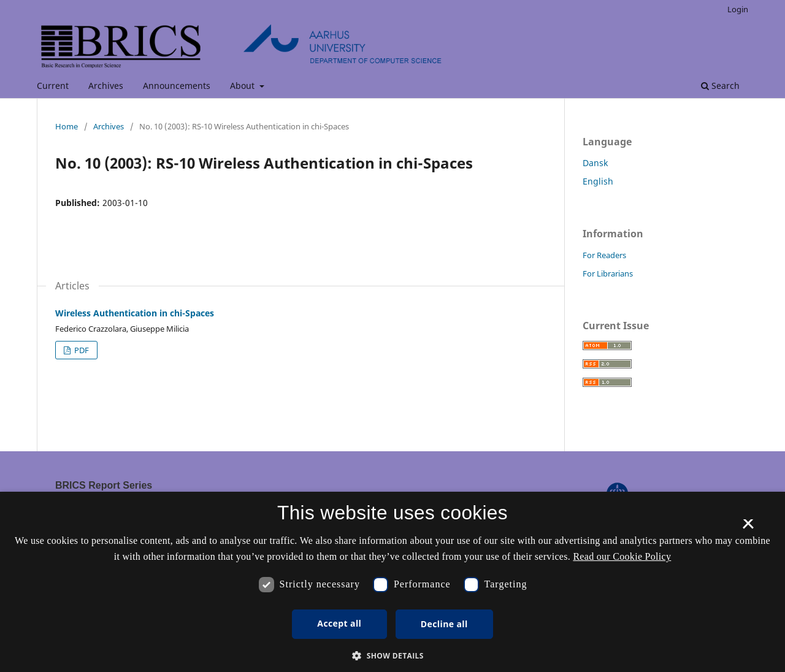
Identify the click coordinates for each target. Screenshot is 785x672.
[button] (392, 656)
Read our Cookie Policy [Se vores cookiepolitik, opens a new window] (622, 556)
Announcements (177, 86)
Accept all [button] (339, 623)
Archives (106, 86)
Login (738, 9)
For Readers (604, 255)
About (243, 86)
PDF (81, 350)
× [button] (748, 528)
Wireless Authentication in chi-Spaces (135, 313)
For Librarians (608, 273)
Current (53, 86)
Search (720, 86)
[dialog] (392, 582)
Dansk (595, 163)
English (598, 181)
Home (67, 126)
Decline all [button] (444, 624)
